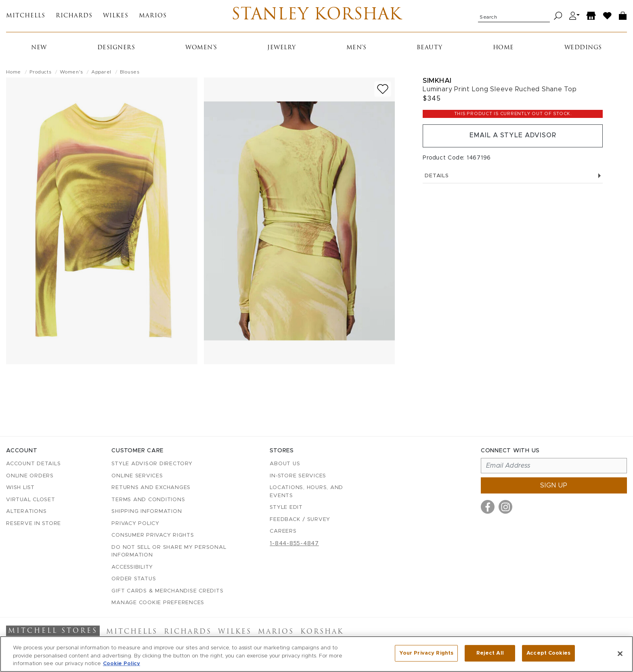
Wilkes (116, 16)
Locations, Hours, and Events (306, 492)
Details (513, 177)
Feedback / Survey (300, 520)
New (39, 48)
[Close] (620, 653)
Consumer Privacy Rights (153, 535)
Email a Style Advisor (513, 136)
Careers (283, 531)
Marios (153, 16)
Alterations (26, 511)
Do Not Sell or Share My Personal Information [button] (169, 551)
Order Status (134, 579)
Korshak (322, 632)
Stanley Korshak (317, 16)
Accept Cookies (548, 653)
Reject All (490, 653)
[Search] (558, 16)
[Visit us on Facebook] (488, 507)
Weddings (583, 48)
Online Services (137, 476)
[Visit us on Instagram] (505, 507)
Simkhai (437, 81)
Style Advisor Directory (152, 464)
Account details (33, 464)
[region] (316, 654)
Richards (74, 16)
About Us (285, 464)
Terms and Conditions (148, 500)
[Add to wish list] (383, 89)
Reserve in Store (34, 524)
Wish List (20, 488)
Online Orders (30, 476)
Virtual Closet (31, 500)
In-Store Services (298, 476)
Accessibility (132, 567)
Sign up (554, 485)
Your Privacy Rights (426, 653)
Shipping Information (147, 511)
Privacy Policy (135, 524)
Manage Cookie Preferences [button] (158, 603)
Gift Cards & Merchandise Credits (167, 591)
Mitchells (26, 16)
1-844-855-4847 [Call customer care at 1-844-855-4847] (294, 544)
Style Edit (286, 507)
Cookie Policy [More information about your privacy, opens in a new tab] (122, 664)
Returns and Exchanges (151, 488)
